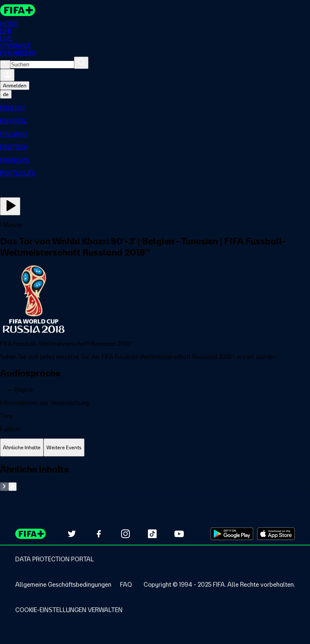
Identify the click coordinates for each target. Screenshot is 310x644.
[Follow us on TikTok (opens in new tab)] (152, 534)
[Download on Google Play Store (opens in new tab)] (232, 534)
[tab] (22, 448)
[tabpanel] (155, 477)
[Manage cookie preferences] (69, 610)
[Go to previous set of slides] (4, 487)
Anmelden (15, 86)
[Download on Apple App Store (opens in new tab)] (276, 534)
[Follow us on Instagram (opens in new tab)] (125, 534)
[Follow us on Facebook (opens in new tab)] (99, 534)
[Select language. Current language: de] (6, 94)
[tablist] (155, 448)
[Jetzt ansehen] (10, 206)
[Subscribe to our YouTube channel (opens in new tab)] (179, 534)
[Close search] (5, 65)
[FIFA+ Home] (18, 10)
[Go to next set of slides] (13, 487)
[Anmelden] (7, 75)
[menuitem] (155, 108)
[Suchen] (81, 63)
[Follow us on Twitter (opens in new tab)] (72, 534)
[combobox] (42, 65)
